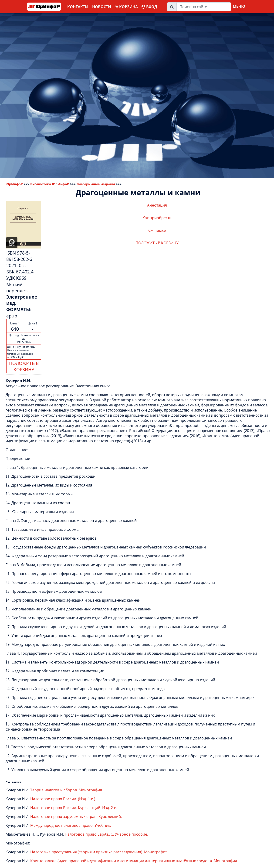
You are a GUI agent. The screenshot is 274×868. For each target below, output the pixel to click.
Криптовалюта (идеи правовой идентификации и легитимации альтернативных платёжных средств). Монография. (134, 861)
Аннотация (157, 205)
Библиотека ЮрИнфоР (50, 184)
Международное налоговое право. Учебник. (71, 825)
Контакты (78, 7)
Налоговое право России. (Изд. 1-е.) (63, 799)
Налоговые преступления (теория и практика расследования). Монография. (99, 852)
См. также (157, 230)
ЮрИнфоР (14, 184)
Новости (102, 7)
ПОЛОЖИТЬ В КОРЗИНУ (24, 366)
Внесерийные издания (96, 184)
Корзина (126, 7)
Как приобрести (157, 218)
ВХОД (149, 7)
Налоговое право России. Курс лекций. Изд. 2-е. (74, 808)
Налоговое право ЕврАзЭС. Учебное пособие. (106, 834)
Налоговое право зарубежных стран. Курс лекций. (76, 817)
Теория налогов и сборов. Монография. (67, 790)
